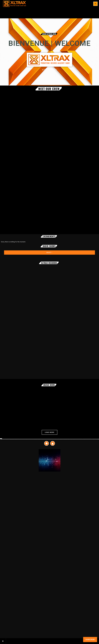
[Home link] (15, 4)
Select (49, 252)
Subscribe (90, 639)
